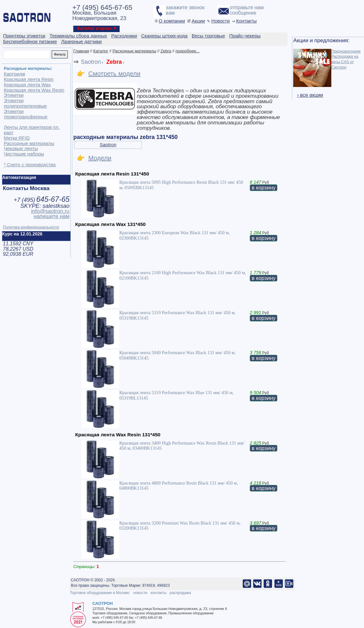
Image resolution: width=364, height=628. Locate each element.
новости (140, 593)
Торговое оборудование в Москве (99, 593)
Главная (81, 51)
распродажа (180, 593)
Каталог (101, 51)
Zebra (166, 51)
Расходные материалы (134, 51)
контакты (158, 593)
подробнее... (188, 51)
